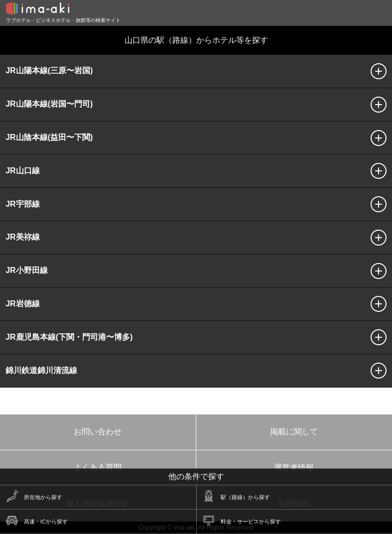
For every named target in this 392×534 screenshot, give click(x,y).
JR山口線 (22, 171)
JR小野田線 (26, 270)
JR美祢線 (22, 237)
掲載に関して (294, 432)
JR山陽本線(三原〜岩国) (49, 70)
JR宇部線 (22, 204)
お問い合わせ (98, 432)
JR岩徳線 (22, 304)
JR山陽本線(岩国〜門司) (49, 104)
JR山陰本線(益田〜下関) (49, 137)
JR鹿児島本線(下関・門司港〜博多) (69, 337)
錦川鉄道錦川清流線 (41, 370)
